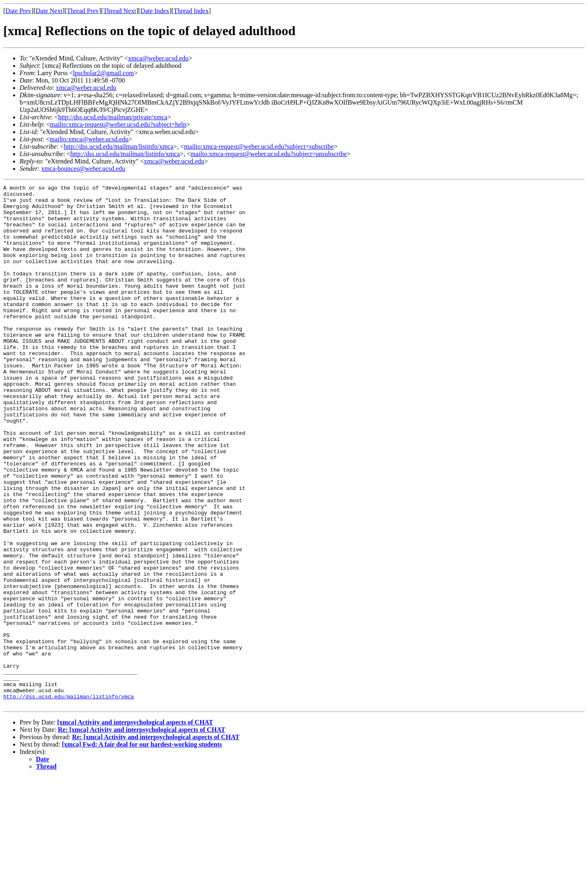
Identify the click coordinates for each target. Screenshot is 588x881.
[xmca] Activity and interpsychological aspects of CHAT (135, 826)
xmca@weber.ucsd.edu (158, 58)
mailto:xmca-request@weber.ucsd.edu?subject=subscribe (259, 146)
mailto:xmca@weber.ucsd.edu (89, 139)
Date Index (155, 11)
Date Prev (18, 11)
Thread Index (191, 11)
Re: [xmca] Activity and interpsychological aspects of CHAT (142, 834)
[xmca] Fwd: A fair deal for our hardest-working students (142, 849)
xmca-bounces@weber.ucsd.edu (83, 169)
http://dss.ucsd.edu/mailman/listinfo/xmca (118, 146)
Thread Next (120, 11)
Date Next (49, 11)
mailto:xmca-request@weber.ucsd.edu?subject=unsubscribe (269, 154)
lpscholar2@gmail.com (104, 73)
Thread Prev (83, 11)
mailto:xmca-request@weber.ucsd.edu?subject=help (118, 124)
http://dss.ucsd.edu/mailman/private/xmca (113, 117)
